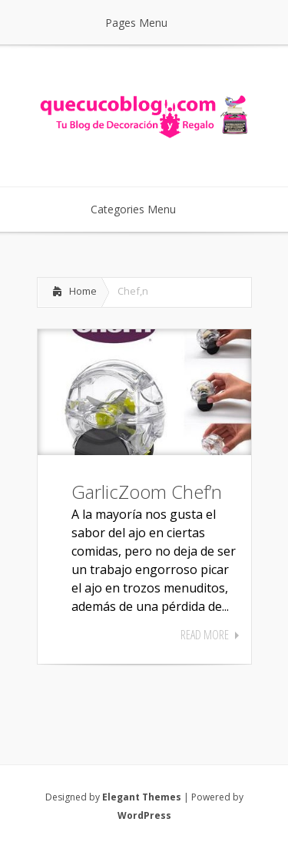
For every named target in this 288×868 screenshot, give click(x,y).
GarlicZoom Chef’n (147, 492)
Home (83, 291)
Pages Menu (146, 23)
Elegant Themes (142, 797)
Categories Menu (143, 209)
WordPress (144, 815)
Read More (205, 635)
